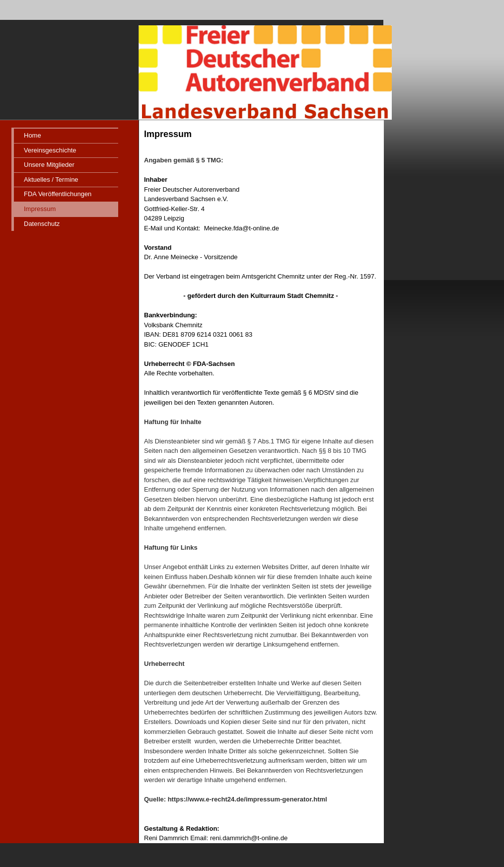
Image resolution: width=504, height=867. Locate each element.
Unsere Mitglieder (49, 165)
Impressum (40, 209)
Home (33, 135)
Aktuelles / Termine (51, 180)
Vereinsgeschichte (50, 150)
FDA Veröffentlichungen (58, 194)
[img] (199, 60)
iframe (441, 385)
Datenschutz (42, 224)
